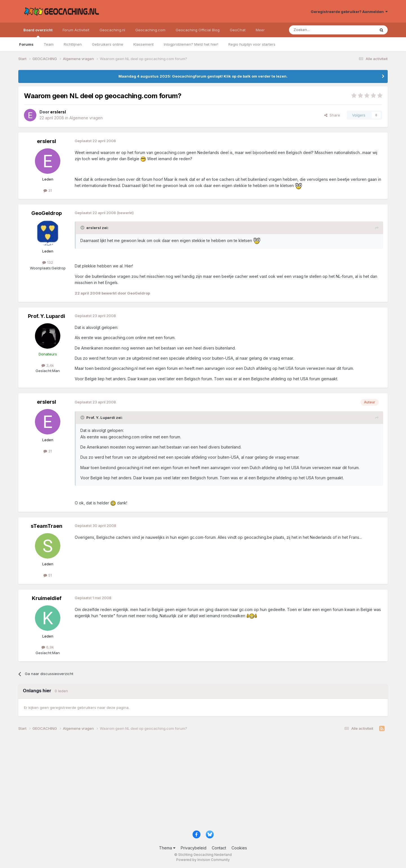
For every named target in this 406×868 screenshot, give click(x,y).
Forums (26, 44)
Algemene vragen (86, 118)
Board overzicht (38, 32)
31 (48, 190)
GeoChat (238, 30)
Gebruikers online (108, 44)
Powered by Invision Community (203, 860)
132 (48, 262)
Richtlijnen (73, 44)
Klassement (144, 44)
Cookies (239, 848)
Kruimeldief (47, 598)
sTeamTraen (47, 526)
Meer (260, 30)
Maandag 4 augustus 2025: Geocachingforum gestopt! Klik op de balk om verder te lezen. (203, 76)
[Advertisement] (187, 783)
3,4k (48, 365)
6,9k (48, 647)
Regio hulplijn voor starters (252, 44)
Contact (219, 848)
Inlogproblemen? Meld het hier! (191, 44)
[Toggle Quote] (83, 228)
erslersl (47, 141)
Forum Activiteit (76, 30)
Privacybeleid (194, 848)
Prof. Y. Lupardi (47, 316)
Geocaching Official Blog (198, 30)
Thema (167, 848)
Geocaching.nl (112, 30)
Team (49, 44)
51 (48, 575)
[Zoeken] (315, 30)
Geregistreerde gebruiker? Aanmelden (349, 12)
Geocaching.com (150, 30)
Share (332, 115)
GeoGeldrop (47, 213)
